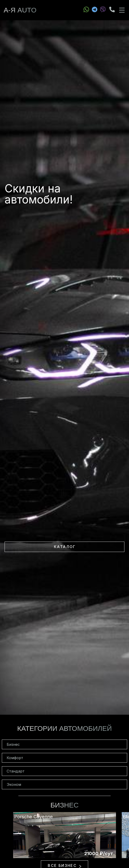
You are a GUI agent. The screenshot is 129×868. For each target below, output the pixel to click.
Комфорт (15, 758)
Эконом (14, 784)
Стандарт (16, 771)
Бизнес (13, 744)
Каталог (65, 547)
